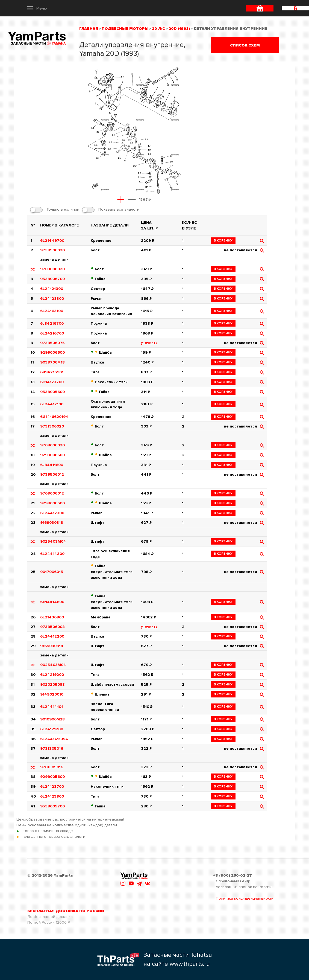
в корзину (223, 241)
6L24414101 (51, 707)
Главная (89, 29)
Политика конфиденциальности (245, 898)
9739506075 (52, 343)
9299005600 (52, 777)
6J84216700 (52, 323)
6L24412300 (52, 513)
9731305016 (52, 748)
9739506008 (52, 627)
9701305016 (52, 767)
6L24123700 (52, 786)
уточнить (149, 343)
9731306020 (52, 426)
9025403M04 (53, 541)
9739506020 (52, 250)
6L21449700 (52, 241)
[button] (37, 8)
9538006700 (52, 279)
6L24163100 (52, 311)
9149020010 (52, 694)
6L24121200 (52, 729)
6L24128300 (52, 299)
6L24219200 (52, 675)
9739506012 (52, 474)
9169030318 (52, 523)
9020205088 (52, 684)
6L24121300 (52, 289)
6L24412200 (52, 636)
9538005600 (52, 392)
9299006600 (52, 352)
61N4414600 (52, 602)
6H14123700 (52, 382)
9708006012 (52, 493)
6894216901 (52, 372)
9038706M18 (52, 362)
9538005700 (52, 806)
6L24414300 (52, 554)
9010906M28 (52, 719)
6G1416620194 (54, 417)
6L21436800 (52, 617)
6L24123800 (52, 796)
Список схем (245, 45)
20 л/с (158, 29)
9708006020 (52, 269)
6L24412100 (52, 404)
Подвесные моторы (125, 29)
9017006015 (52, 572)
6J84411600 (52, 465)
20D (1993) (179, 29)
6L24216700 (52, 333)
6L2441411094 (54, 739)
